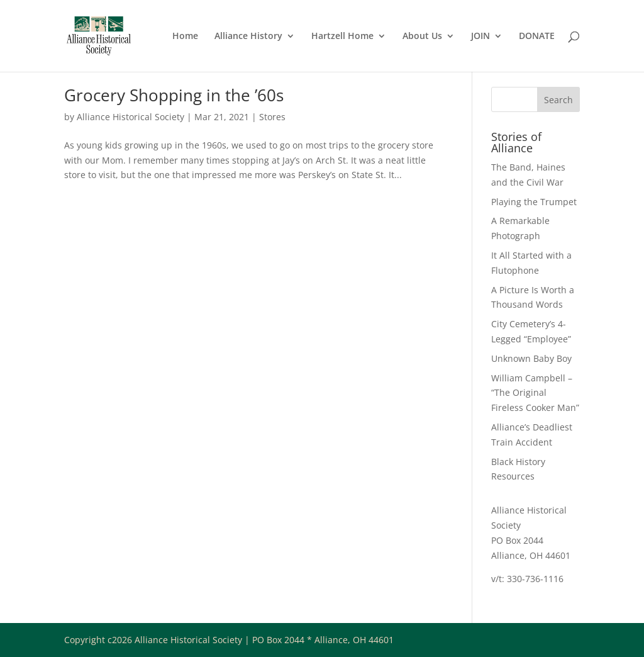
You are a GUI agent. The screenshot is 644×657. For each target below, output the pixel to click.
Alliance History (248, 36)
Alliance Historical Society (130, 117)
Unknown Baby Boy (531, 358)
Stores (272, 117)
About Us (422, 36)
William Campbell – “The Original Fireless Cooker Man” (535, 393)
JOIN (480, 36)
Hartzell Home (342, 36)
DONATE (537, 36)
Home (185, 36)
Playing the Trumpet (534, 202)
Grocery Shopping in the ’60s (174, 95)
